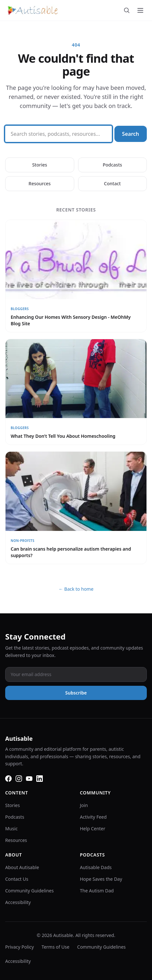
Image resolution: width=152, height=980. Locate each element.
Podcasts (112, 165)
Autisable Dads (96, 867)
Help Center (93, 829)
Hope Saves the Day (101, 879)
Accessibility (18, 902)
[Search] (127, 10)
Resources (40, 183)
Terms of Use (55, 947)
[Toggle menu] (140, 10)
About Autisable (22, 867)
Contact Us (17, 879)
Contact (112, 183)
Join (84, 805)
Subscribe (76, 693)
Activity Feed (94, 817)
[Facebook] (8, 779)
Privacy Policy (19, 947)
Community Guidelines (29, 891)
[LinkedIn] (40, 779)
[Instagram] (19, 779)
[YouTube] (29, 779)
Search (131, 134)
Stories (40, 165)
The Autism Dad (97, 891)
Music (11, 829)
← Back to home (76, 589)
